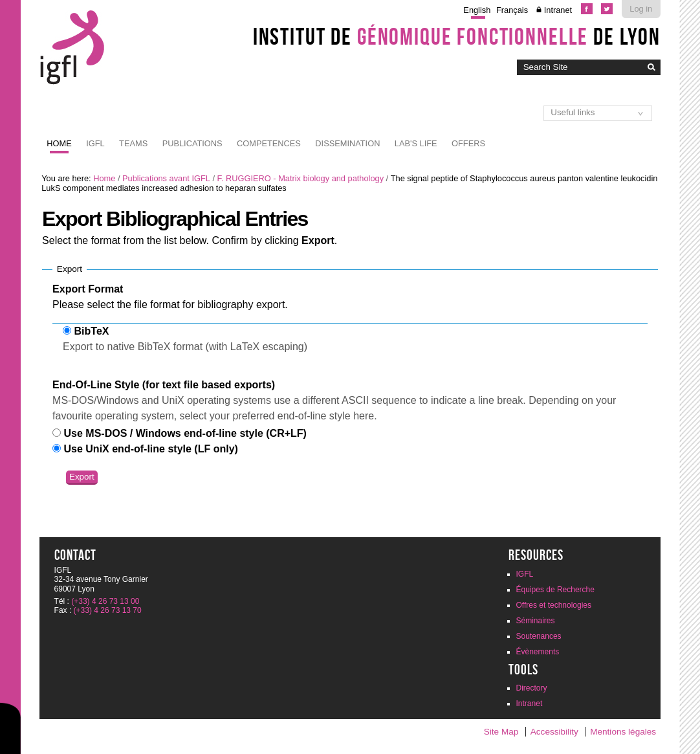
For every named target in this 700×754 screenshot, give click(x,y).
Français (512, 10)
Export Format (88, 289)
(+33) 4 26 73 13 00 (105, 601)
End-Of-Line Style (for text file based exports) (164, 385)
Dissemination (347, 143)
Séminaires (536, 621)
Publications (192, 143)
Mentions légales (623, 732)
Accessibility (554, 732)
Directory (532, 688)
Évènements (538, 652)
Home (59, 143)
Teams (133, 143)
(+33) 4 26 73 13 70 (108, 610)
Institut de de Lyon (457, 36)
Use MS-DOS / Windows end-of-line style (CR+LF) (185, 433)
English (477, 10)
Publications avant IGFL (166, 178)
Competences (269, 143)
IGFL (95, 143)
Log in (641, 9)
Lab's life (416, 143)
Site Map (501, 732)
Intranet (558, 10)
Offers (468, 143)
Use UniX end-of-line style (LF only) (151, 449)
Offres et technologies (554, 605)
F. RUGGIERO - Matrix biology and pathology (301, 178)
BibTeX (92, 331)
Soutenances (539, 636)
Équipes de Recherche (555, 590)
